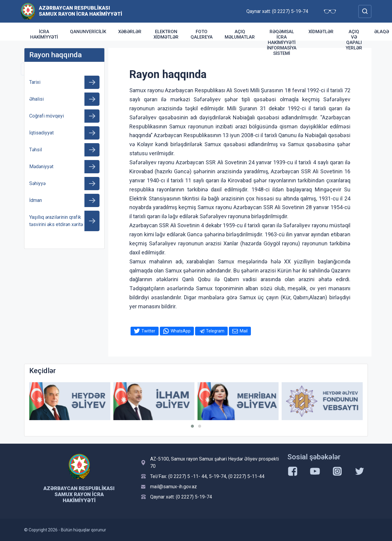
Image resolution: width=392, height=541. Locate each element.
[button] (192, 426)
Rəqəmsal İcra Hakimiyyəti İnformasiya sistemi (282, 42)
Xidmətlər (321, 32)
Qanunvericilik (88, 32)
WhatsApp (181, 331)
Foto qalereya (202, 34)
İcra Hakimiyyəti (44, 34)
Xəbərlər (130, 32)
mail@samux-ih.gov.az (174, 487)
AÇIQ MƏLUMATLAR (240, 34)
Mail (244, 331)
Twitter (148, 331)
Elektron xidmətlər (166, 34)
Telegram (215, 331)
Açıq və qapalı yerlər (354, 40)
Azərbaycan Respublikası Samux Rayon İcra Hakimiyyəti (81, 11)
